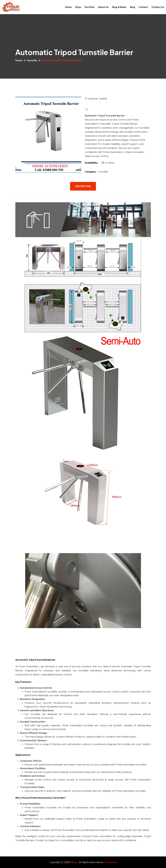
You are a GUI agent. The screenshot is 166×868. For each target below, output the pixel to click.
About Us (103, 7)
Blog (132, 7)
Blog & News (119, 7)
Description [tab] (83, 186)
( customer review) (96, 99)
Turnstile (32, 60)
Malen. (74, 862)
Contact (143, 7)
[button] (89, 110)
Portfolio (90, 7)
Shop (78, 7)
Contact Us (158, 7)
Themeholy (110, 862)
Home (68, 7)
